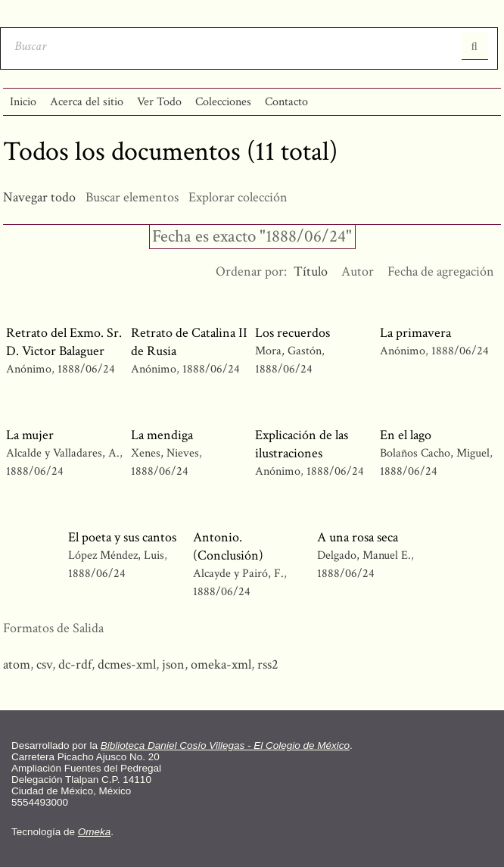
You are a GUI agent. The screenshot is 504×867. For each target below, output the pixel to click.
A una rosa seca (358, 537)
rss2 (268, 664)
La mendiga (162, 435)
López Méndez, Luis (118, 555)
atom (17, 664)
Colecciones (223, 102)
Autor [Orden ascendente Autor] (358, 271)
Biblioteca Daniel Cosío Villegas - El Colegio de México (225, 745)
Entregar (475, 46)
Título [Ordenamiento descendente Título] (311, 271)
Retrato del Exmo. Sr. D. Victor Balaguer (64, 342)
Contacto (286, 102)
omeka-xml (221, 664)
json (173, 664)
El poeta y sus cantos (122, 537)
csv (44, 664)
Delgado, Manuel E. (366, 555)
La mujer (30, 435)
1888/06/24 (86, 369)
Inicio (23, 102)
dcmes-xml (127, 664)
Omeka (95, 832)
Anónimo (29, 369)
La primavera (415, 333)
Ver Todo (159, 102)
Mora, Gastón (290, 351)
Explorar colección (238, 197)
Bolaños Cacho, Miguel (435, 453)
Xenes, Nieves (166, 453)
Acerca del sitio (87, 102)
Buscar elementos (132, 197)
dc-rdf (75, 664)
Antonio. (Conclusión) (228, 546)
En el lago (406, 435)
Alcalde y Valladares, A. (64, 453)
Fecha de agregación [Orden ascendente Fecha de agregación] (441, 271)
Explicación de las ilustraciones (302, 444)
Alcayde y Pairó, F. (240, 574)
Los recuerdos (292, 333)
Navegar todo (39, 197)
